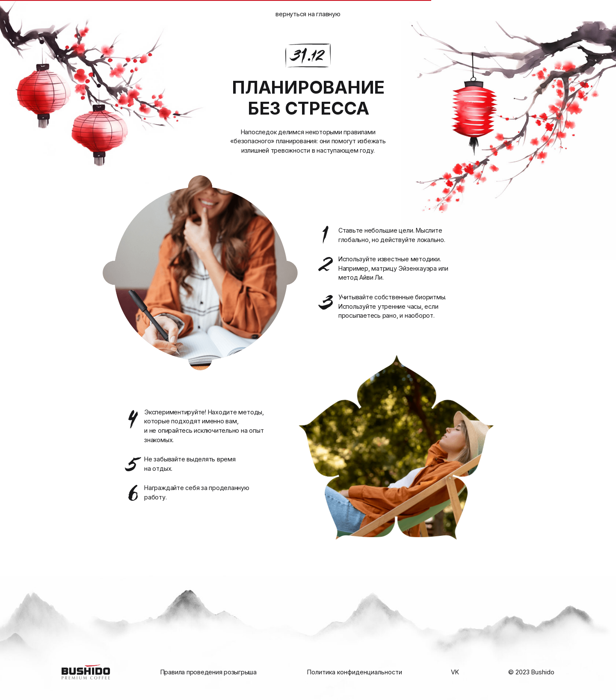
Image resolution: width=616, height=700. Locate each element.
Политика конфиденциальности (355, 672)
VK (455, 672)
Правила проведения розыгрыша (209, 672)
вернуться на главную (308, 14)
